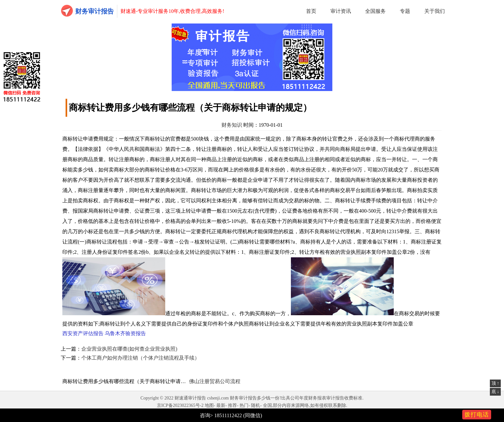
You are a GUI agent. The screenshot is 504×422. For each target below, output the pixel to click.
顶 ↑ (495, 383)
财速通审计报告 (190, 398)
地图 (209, 405)
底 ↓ (495, 392)
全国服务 (375, 11)
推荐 (232, 405)
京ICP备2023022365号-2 (180, 405)
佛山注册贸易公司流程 (215, 381)
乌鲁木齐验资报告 (125, 333)
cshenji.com (218, 398)
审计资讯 (341, 11)
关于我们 (435, 11)
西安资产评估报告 (83, 333)
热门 (244, 405)
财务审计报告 (94, 11)
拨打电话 (477, 415)
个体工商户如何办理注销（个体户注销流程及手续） (140, 358)
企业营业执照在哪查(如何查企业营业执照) (129, 349)
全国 (267, 405)
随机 (256, 405)
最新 (221, 405)
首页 (311, 11)
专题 (405, 11)
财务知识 (232, 125)
